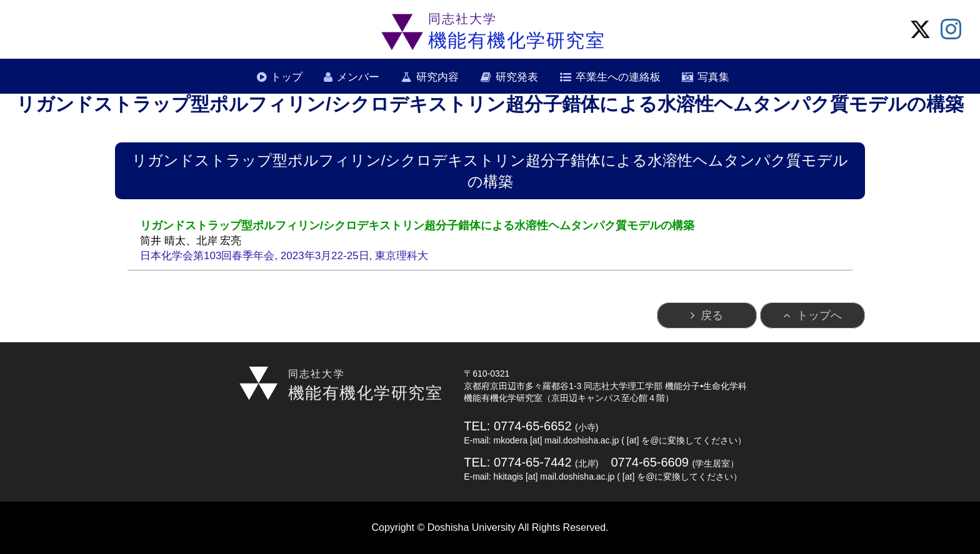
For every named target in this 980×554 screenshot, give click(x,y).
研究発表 (517, 77)
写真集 (713, 77)
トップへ (819, 315)
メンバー (358, 77)
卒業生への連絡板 (618, 77)
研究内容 (437, 77)
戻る (712, 315)
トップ (287, 77)
